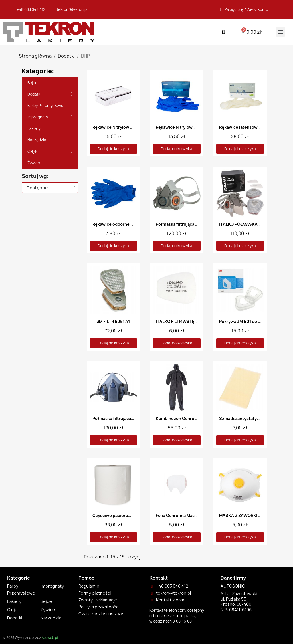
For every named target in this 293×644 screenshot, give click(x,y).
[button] (223, 32)
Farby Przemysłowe (50, 106)
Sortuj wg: (35, 176)
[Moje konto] (244, 9)
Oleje (50, 151)
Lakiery (50, 128)
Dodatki (50, 94)
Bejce (50, 83)
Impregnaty (50, 117)
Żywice (50, 163)
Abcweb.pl (50, 638)
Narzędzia (50, 140)
